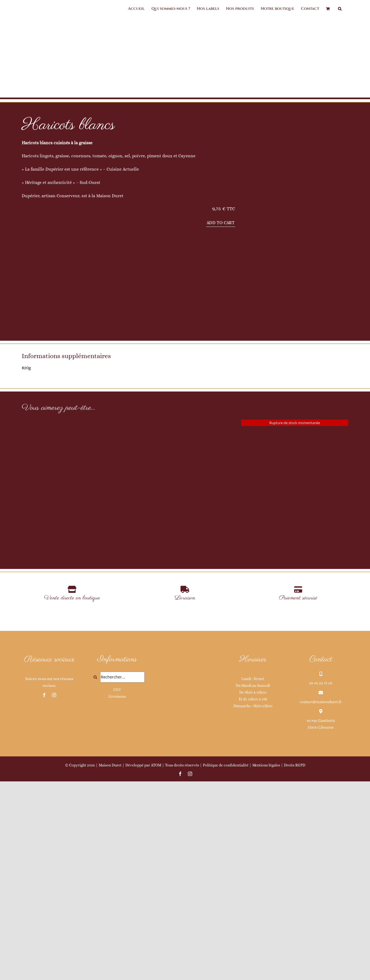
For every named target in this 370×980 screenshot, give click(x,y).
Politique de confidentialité (226, 964)
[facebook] (44, 894)
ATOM (156, 964)
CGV (117, 888)
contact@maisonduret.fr (321, 901)
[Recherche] (95, 876)
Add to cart (221, 223)
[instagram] (54, 894)
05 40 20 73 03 (321, 882)
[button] (340, 9)
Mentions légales (266, 964)
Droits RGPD (295, 964)
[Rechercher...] (117, 876)
